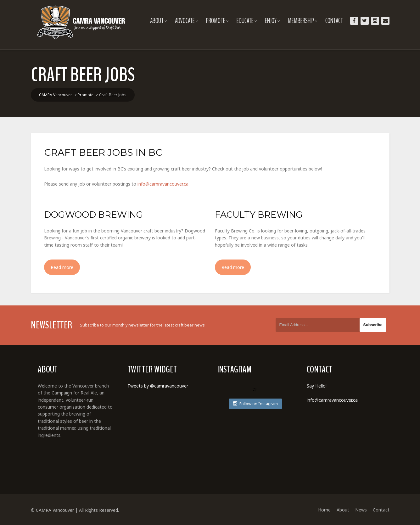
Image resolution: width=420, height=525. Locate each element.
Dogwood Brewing (94, 215)
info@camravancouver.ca (163, 184)
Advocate (187, 21)
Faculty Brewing (259, 215)
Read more (62, 267)
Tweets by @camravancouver (158, 386)
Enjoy (272, 21)
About (159, 21)
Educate (247, 21)
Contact (334, 21)
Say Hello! (317, 386)
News (361, 510)
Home (324, 510)
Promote (217, 21)
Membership (303, 21)
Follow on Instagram (255, 404)
